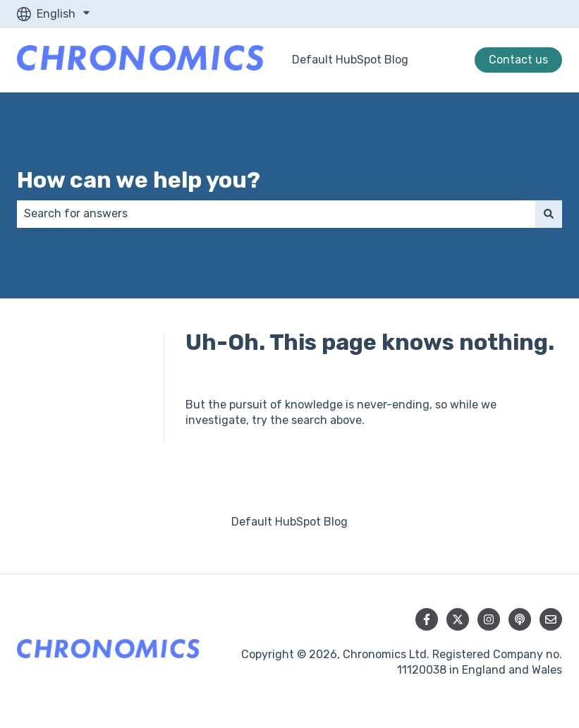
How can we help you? (139, 180)
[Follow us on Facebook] (427, 619)
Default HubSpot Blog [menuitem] (289, 522)
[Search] (549, 214)
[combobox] (276, 214)
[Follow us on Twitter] (458, 619)
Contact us (518, 60)
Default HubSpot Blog (350, 60)
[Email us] (551, 619)
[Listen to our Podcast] (520, 619)
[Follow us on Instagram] (489, 619)
